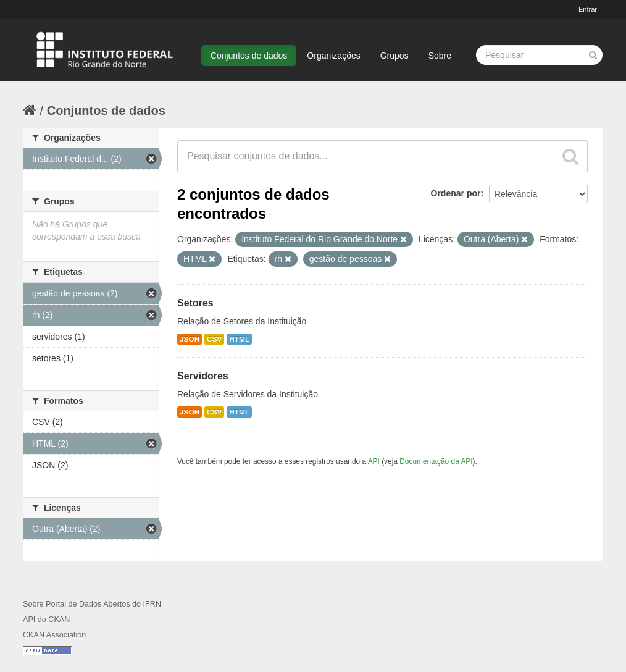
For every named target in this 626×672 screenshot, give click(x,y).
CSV (214, 339)
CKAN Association (54, 635)
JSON (190, 339)
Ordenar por (456, 193)
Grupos (394, 56)
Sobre (440, 56)
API (374, 461)
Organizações (333, 56)
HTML (239, 339)
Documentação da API (436, 461)
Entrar (588, 9)
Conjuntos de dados (249, 56)
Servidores (203, 376)
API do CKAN (46, 619)
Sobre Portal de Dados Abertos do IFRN (92, 604)
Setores (195, 303)
